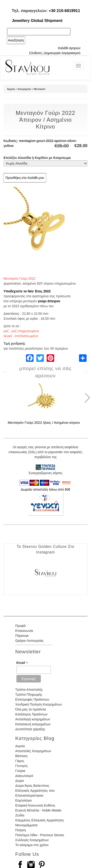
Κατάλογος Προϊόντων (31, 714)
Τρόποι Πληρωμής (29, 694)
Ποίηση (21, 830)
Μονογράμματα (26, 825)
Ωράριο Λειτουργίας (29, 641)
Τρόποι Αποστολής (29, 690)
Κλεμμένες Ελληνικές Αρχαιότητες (40, 820)
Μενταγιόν (40, 89)
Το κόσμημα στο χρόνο (32, 845)
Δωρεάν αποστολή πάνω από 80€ (45, 489)
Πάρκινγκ (22, 636)
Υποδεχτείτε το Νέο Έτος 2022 (27, 291)
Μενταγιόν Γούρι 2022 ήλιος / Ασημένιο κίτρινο (44, 422)
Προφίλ (21, 626)
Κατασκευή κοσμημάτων (33, 724)
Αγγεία (20, 746)
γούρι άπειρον (49, 301)
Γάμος (20, 761)
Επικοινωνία (24, 631)
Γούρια (20, 771)
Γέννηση (21, 766)
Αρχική (11, 89)
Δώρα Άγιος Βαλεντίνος (32, 786)
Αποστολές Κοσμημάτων (33, 751)
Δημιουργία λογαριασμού (62, 53)
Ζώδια (20, 815)
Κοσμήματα (24, 89)
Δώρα (19, 781)
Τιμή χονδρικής (14, 343)
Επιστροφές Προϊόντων (32, 699)
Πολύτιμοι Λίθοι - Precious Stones (40, 835)
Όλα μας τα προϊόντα (30, 709)
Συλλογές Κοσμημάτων (32, 840)
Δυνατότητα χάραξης (30, 729)
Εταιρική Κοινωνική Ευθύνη (35, 805)
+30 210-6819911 (64, 11)
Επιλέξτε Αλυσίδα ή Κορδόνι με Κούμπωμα (37, 158)
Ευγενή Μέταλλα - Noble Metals (38, 810)
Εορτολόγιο (23, 800)
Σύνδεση (35, 53)
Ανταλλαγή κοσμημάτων (33, 719)
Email (22, 663)
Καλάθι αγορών (69, 48)
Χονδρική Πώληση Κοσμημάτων (38, 704)
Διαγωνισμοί (24, 776)
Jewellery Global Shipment (37, 21)
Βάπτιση (21, 756)
